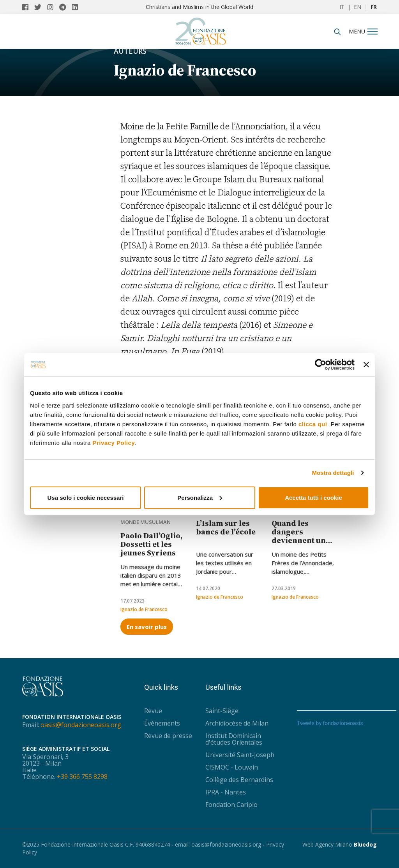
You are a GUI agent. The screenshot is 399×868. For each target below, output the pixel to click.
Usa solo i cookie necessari (86, 497)
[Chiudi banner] (366, 365)
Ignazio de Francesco (144, 609)
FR (374, 7)
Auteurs (130, 51)
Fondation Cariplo (231, 805)
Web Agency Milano (327, 844)
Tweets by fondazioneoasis (330, 723)
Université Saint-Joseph (240, 755)
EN (358, 7)
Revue (153, 711)
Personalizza (200, 497)
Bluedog (365, 844)
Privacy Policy (114, 442)
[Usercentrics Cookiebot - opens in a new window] (320, 365)
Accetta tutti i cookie (313, 497)
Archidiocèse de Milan (237, 723)
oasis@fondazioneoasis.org (81, 725)
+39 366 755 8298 (82, 777)
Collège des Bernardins (239, 780)
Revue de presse (168, 736)
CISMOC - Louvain (232, 767)
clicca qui (313, 424)
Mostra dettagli (333, 473)
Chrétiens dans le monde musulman (146, 516)
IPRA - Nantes (226, 792)
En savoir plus (147, 627)
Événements (162, 723)
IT (342, 7)
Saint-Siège (222, 711)
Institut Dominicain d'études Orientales (234, 739)
